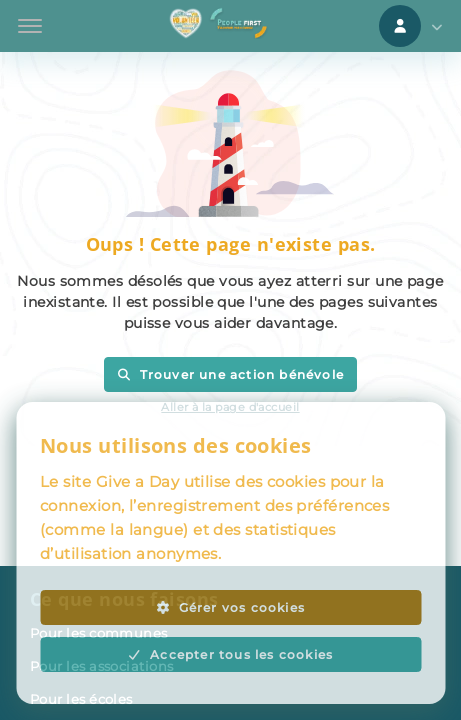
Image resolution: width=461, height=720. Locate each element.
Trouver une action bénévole (230, 374)
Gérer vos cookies (230, 607)
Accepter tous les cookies (231, 654)
